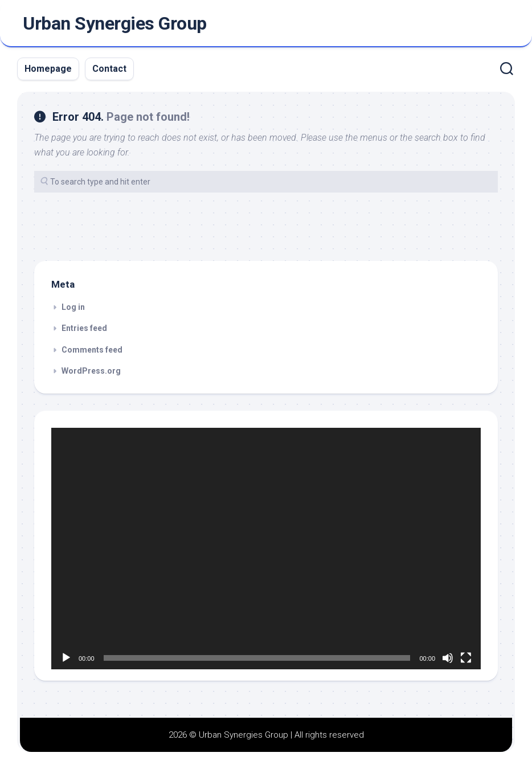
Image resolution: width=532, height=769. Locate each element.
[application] (266, 549)
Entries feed (84, 328)
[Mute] (448, 658)
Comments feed (92, 350)
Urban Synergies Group (115, 23)
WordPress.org (91, 371)
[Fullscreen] (466, 658)
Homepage (48, 69)
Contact (109, 69)
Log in (73, 307)
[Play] (66, 658)
